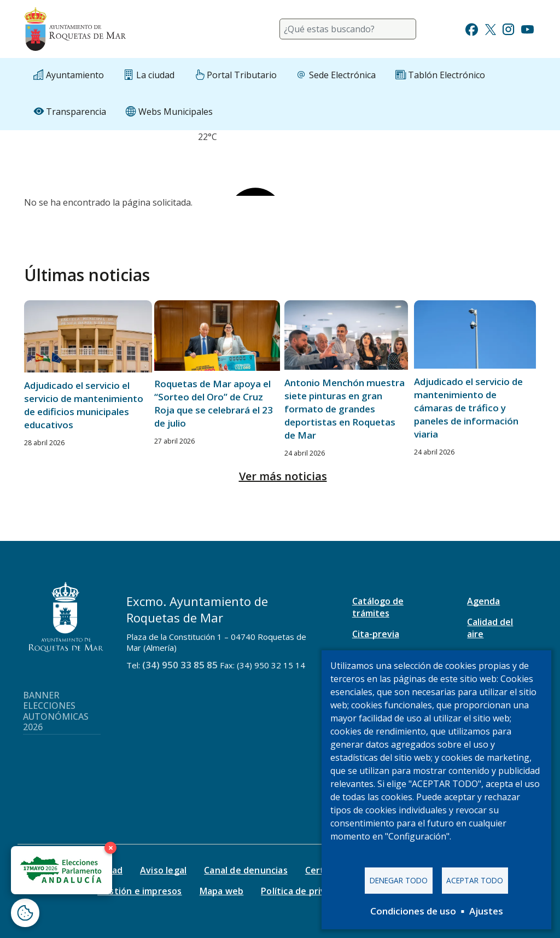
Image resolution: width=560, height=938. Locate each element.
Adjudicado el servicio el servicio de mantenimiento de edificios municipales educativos (84, 405)
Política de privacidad (307, 891)
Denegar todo (399, 880)
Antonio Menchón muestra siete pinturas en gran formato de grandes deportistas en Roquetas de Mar (345, 409)
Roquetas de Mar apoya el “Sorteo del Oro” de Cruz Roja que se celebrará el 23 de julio (214, 403)
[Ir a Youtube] (527, 28)
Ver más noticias (283, 476)
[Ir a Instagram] (508, 28)
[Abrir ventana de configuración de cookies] (25, 913)
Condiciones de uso (413, 911)
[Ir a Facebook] (472, 28)
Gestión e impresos (140, 891)
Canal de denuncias (246, 870)
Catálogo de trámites (378, 607)
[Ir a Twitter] (491, 28)
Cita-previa (376, 634)
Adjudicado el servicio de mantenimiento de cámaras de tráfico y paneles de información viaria (468, 408)
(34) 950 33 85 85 (180, 665)
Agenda (483, 601)
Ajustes (486, 911)
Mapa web (222, 891)
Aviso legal (163, 870)
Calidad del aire (490, 628)
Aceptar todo (475, 880)
